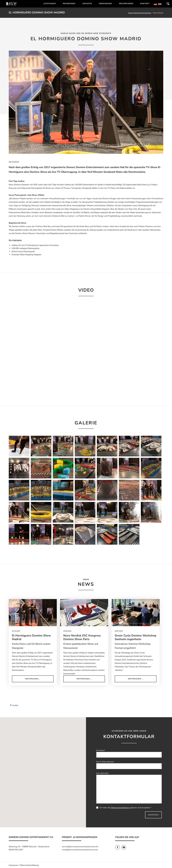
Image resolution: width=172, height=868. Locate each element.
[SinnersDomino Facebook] (118, 847)
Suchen (168, 4)
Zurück (15, 705)
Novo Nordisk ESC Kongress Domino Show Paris (82, 637)
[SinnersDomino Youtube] (124, 847)
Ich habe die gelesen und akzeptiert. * (124, 808)
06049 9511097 (16, 850)
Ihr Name (101, 750)
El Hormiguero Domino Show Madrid (31, 637)
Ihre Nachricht (102, 773)
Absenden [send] (153, 815)
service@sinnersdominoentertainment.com (80, 847)
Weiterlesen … (39, 680)
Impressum (14, 865)
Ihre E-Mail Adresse (105, 762)
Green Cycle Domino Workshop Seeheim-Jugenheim (136, 637)
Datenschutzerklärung (120, 808)
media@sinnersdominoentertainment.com (80, 850)
